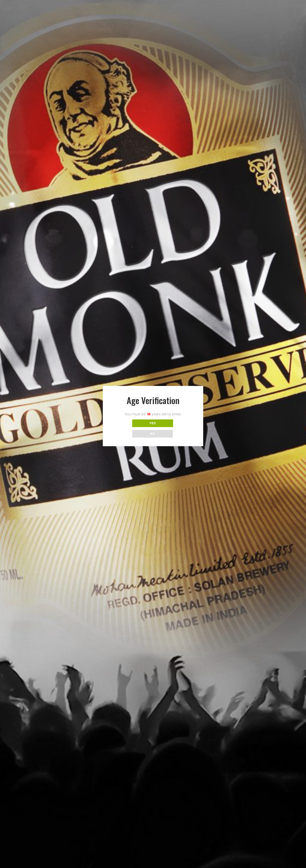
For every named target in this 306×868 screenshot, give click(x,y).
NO (153, 434)
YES (153, 423)
